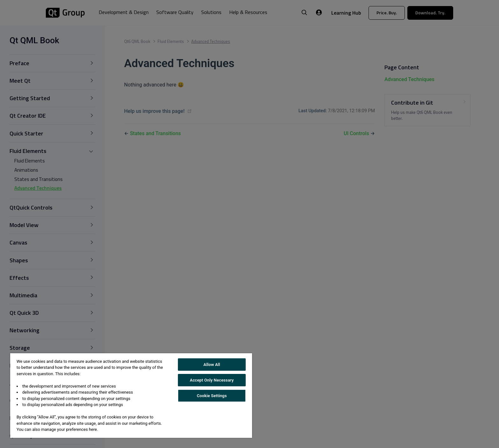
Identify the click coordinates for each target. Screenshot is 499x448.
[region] (131, 396)
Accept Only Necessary (212, 380)
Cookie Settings (212, 396)
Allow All (212, 365)
